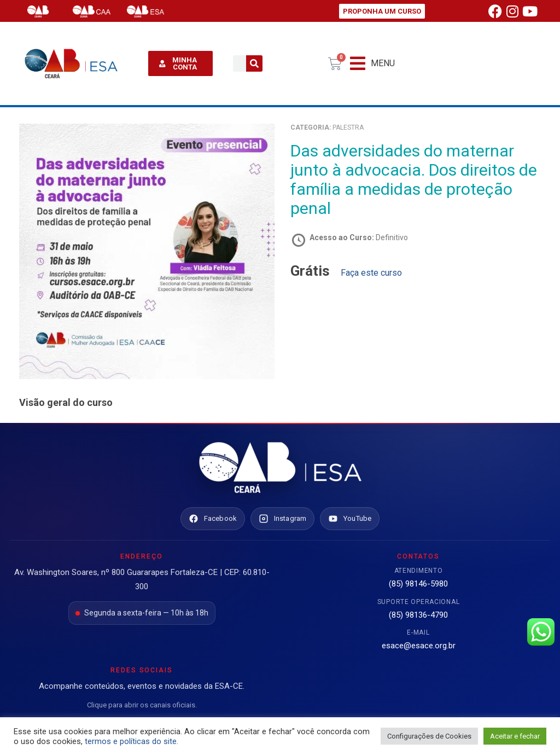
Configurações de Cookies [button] (429, 736)
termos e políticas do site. (132, 741)
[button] (372, 64)
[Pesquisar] (254, 63)
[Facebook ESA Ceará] (213, 519)
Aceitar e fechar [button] (515, 736)
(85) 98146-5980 (418, 584)
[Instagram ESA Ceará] (282, 519)
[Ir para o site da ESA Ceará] (280, 468)
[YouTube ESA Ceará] (350, 519)
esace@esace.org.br (419, 646)
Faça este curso (371, 273)
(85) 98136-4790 (418, 615)
